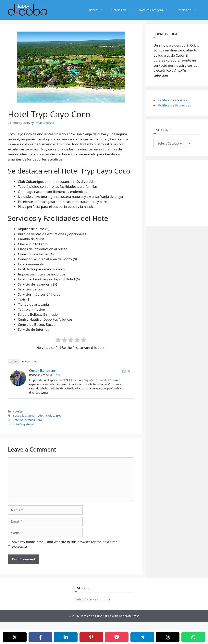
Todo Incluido (45, 416)
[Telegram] (142, 637)
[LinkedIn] (66, 637)
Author (14, 362)
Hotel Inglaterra (23, 424)
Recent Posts (30, 362)
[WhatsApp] (193, 637)
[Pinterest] (91, 637)
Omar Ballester (42, 371)
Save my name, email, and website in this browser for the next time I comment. (66, 544)
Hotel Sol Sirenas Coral (27, 420)
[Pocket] (117, 637)
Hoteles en (123, 10)
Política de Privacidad (175, 105)
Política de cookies (173, 100)
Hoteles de (188, 10)
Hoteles (18, 411)
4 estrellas (19, 416)
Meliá (31, 416)
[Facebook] (40, 637)
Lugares (97, 10)
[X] (15, 637)
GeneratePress (129, 616)
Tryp (59, 416)
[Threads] (168, 637)
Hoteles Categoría (156, 10)
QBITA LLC (56, 375)
